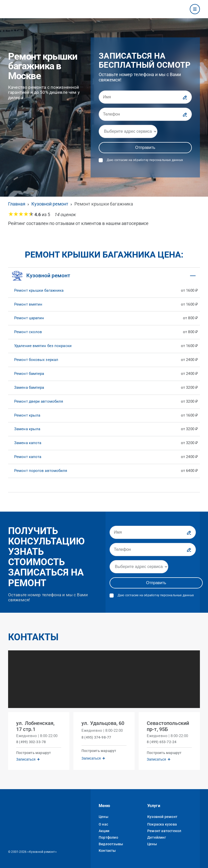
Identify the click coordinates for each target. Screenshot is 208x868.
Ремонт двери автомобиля (39, 401)
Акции (104, 831)
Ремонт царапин (29, 318)
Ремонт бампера (29, 374)
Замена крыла (27, 429)
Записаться (26, 759)
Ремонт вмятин (28, 304)
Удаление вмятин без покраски (43, 346)
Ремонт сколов (28, 332)
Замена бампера (29, 387)
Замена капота (28, 443)
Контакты (107, 851)
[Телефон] (145, 114)
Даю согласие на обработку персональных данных (145, 160)
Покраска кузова (162, 824)
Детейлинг (157, 837)
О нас (103, 824)
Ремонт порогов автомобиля (41, 471)
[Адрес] (128, 131)
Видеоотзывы (111, 844)
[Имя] (145, 97)
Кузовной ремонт (162, 817)
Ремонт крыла (27, 415)
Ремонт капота (28, 457)
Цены (103, 817)
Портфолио (108, 837)
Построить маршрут (34, 753)
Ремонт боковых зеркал (36, 360)
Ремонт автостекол (164, 831)
